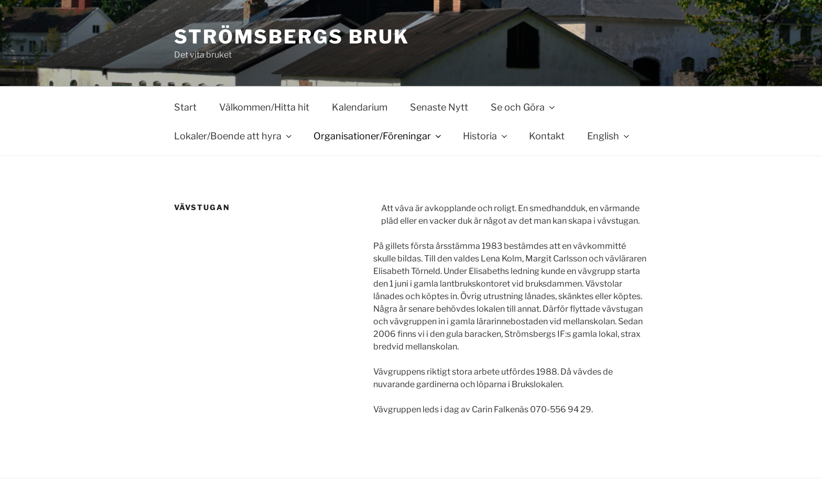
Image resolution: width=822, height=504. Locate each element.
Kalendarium (360, 107)
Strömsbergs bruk (292, 37)
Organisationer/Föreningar (378, 136)
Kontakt (547, 136)
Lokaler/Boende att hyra (234, 136)
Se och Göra (524, 107)
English (609, 136)
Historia (486, 136)
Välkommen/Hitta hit (264, 107)
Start (185, 107)
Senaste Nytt (439, 107)
